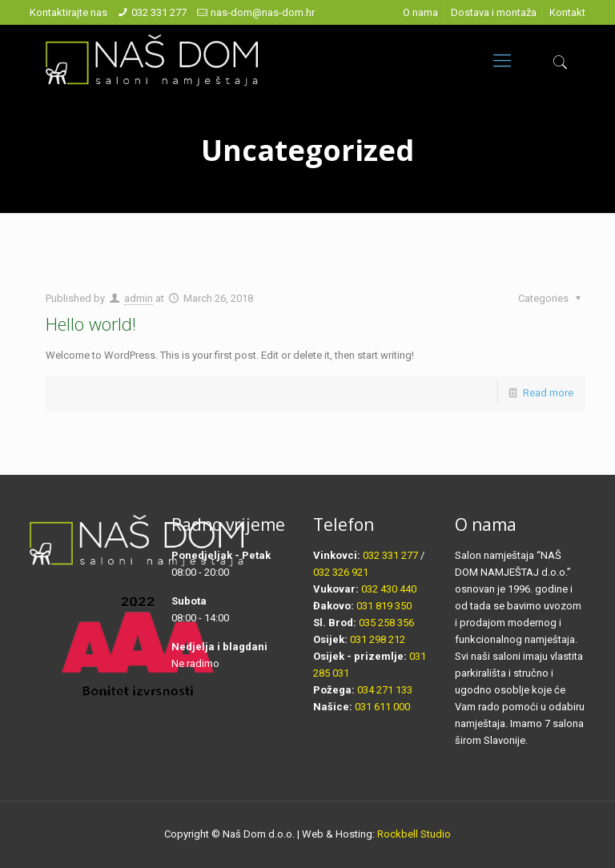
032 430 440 (389, 589)
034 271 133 (385, 690)
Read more (548, 393)
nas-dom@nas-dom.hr (263, 12)
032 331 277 (159, 12)
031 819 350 (384, 606)
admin (139, 298)
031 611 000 (382, 707)
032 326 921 (341, 572)
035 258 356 (386, 623)
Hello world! (91, 323)
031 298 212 (378, 639)
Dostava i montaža (494, 12)
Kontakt (567, 12)
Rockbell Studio (414, 834)
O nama (420, 12)
